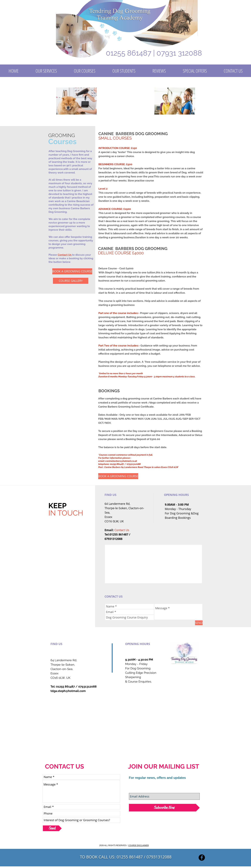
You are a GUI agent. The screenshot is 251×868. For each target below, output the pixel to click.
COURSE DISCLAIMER (138, 845)
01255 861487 (65, 686)
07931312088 (87, 686)
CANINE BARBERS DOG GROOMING (133, 134)
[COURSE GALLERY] (71, 281)
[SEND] (199, 623)
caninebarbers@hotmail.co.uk (121, 461)
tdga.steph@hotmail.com (68, 691)
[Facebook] (202, 858)
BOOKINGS (109, 391)
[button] (46, 71)
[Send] (52, 828)
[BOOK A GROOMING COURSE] (72, 271)
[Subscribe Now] (164, 808)
